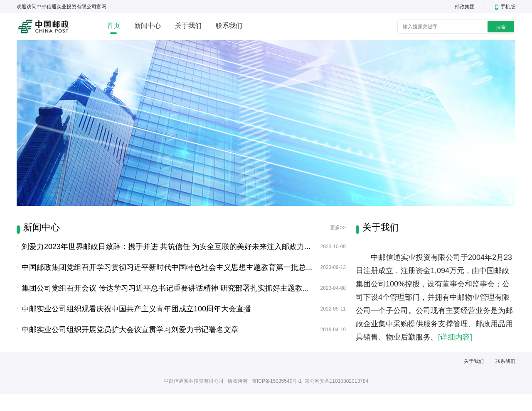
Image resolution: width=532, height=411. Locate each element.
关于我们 (188, 26)
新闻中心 (148, 26)
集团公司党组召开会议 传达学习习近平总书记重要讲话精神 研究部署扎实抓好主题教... (165, 288)
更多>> (338, 228)
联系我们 (229, 26)
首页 (113, 26)
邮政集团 (465, 7)
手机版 (505, 7)
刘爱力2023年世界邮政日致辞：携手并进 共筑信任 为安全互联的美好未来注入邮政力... (166, 247)
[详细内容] (455, 337)
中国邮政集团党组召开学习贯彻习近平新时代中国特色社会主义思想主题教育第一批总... (167, 267)
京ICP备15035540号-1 (277, 381)
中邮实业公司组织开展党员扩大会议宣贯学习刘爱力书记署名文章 (130, 330)
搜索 (501, 27)
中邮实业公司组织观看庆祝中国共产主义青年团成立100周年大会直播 (136, 309)
